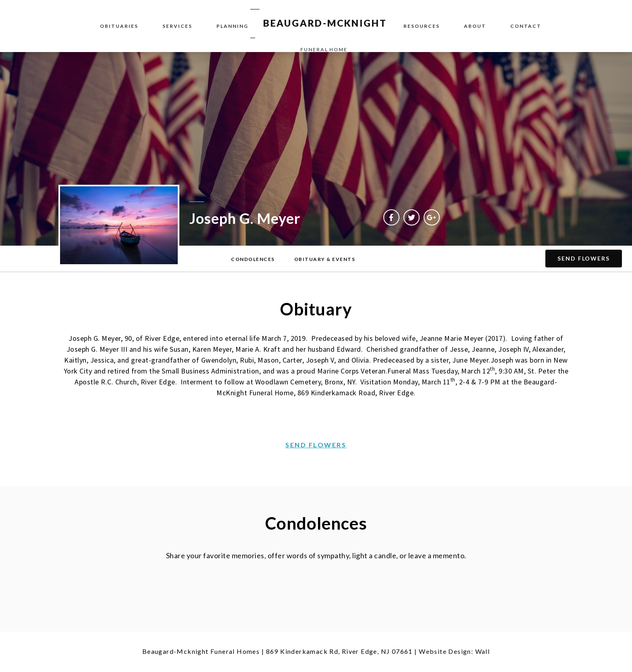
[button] (253, 259)
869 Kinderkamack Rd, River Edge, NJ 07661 (339, 651)
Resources (422, 26)
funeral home (324, 49)
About (475, 26)
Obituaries (119, 26)
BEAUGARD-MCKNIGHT (325, 23)
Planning (232, 26)
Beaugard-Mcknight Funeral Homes (201, 651)
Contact (526, 26)
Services (177, 26)
